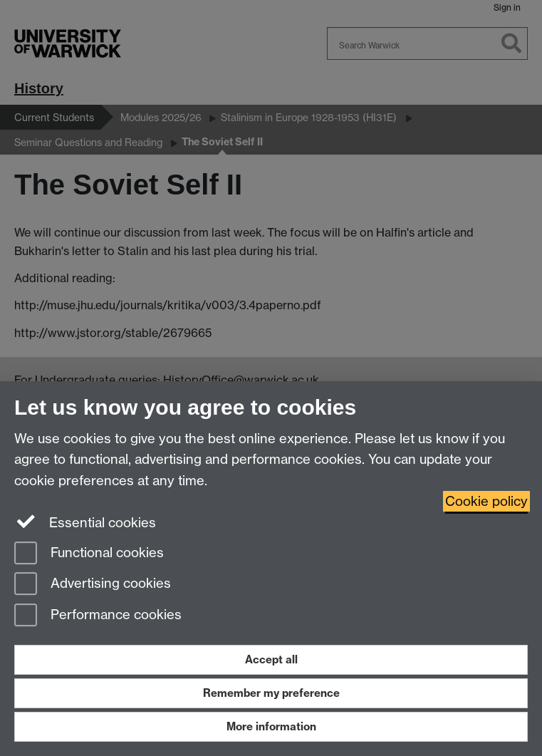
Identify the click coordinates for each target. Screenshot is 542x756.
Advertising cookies (93, 585)
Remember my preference (271, 693)
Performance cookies (98, 616)
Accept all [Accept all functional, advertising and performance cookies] (271, 659)
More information (271, 726)
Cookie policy (486, 501)
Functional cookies (89, 554)
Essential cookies (85, 522)
